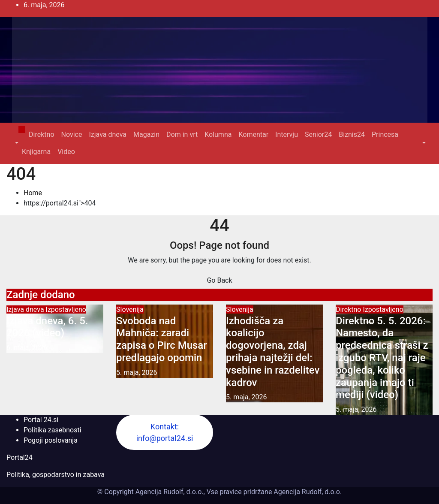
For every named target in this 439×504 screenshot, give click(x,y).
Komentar (253, 134)
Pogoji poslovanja (51, 440)
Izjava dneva (108, 134)
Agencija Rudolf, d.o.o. (307, 492)
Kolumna (218, 134)
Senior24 (318, 134)
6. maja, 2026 (27, 348)
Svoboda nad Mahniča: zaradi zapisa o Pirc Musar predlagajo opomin (162, 339)
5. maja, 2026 (137, 373)
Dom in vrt (182, 134)
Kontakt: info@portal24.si (165, 432)
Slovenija (130, 309)
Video (66, 152)
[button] (16, 143)
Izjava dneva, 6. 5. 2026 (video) (47, 327)
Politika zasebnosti (53, 430)
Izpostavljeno (66, 309)
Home (33, 193)
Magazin (146, 134)
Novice (72, 134)
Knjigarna (36, 152)
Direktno (41, 134)
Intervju (287, 134)
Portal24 (20, 457)
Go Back (219, 280)
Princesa (385, 134)
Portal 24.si (41, 420)
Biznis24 (352, 134)
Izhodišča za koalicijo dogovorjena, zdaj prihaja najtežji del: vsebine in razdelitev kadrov (273, 352)
